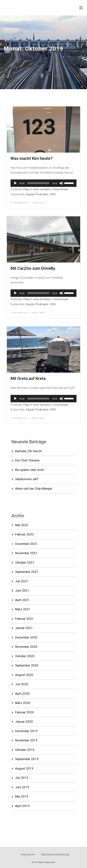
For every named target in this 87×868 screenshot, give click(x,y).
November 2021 (26, 553)
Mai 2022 (22, 525)
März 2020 (23, 703)
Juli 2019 (22, 778)
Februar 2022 (24, 534)
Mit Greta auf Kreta (28, 378)
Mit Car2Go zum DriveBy (33, 268)
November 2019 (26, 740)
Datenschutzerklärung (55, 854)
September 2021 (27, 572)
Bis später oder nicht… (30, 470)
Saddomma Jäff (27, 479)
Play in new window (37, 189)
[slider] (38, 183)
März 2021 (23, 609)
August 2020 (24, 675)
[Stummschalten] (61, 183)
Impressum (28, 854)
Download (60, 189)
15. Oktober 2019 (19, 313)
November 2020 (26, 647)
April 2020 (22, 694)
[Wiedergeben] (15, 183)
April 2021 (22, 600)
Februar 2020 (24, 712)
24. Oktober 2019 (19, 203)
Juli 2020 (22, 684)
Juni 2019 (22, 787)
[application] (43, 183)
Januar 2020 (24, 722)
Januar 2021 (24, 628)
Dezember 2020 (26, 637)
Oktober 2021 (25, 562)
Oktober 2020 (25, 656)
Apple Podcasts (37, 194)
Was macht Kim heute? (32, 158)
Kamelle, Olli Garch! (28, 451)
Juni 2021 (22, 590)
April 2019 (22, 806)
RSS (53, 194)
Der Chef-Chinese (27, 460)
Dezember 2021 (26, 544)
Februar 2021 (24, 619)
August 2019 (24, 768)
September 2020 (27, 665)
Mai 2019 (22, 796)
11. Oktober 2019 (19, 418)
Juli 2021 (22, 581)
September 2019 (27, 759)
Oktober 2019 (25, 750)
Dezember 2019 (26, 731)
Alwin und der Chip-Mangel (34, 489)
